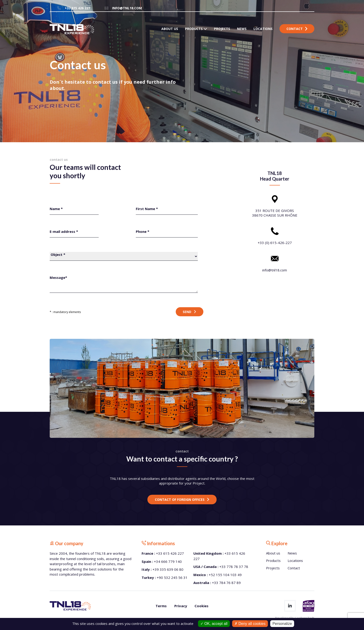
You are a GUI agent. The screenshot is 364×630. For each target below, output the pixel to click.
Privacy (181, 606)
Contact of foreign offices (180, 500)
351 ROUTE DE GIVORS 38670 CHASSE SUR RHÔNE (275, 213)
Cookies (201, 606)
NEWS (242, 29)
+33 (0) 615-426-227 (275, 243)
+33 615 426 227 (73, 8)
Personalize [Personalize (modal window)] (282, 624)
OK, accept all (214, 624)
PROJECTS (222, 29)
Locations (295, 561)
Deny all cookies (250, 624)
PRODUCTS (196, 29)
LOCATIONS (263, 29)
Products (273, 561)
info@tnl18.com (123, 8)
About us (273, 553)
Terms (161, 606)
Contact (297, 29)
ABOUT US (170, 29)
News (292, 553)
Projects (273, 568)
